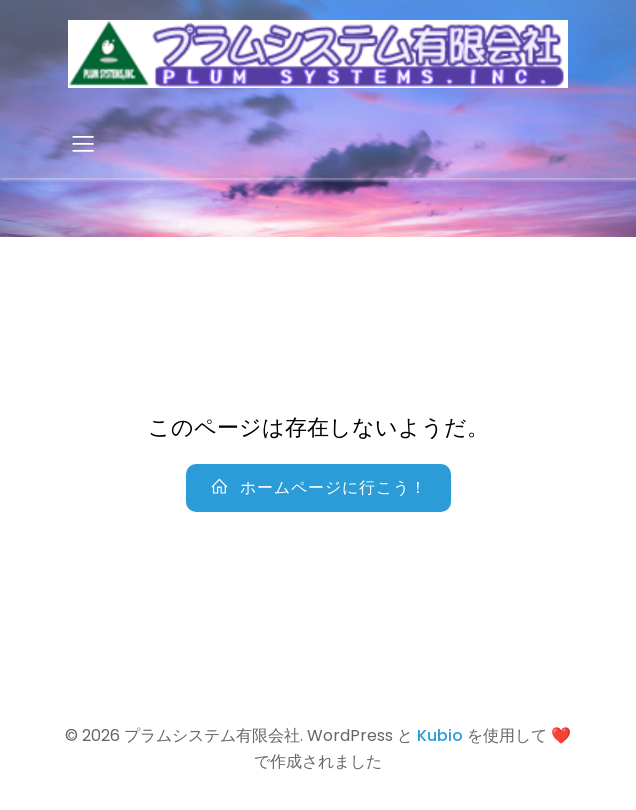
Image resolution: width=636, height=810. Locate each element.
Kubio (440, 735)
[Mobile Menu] (83, 143)
